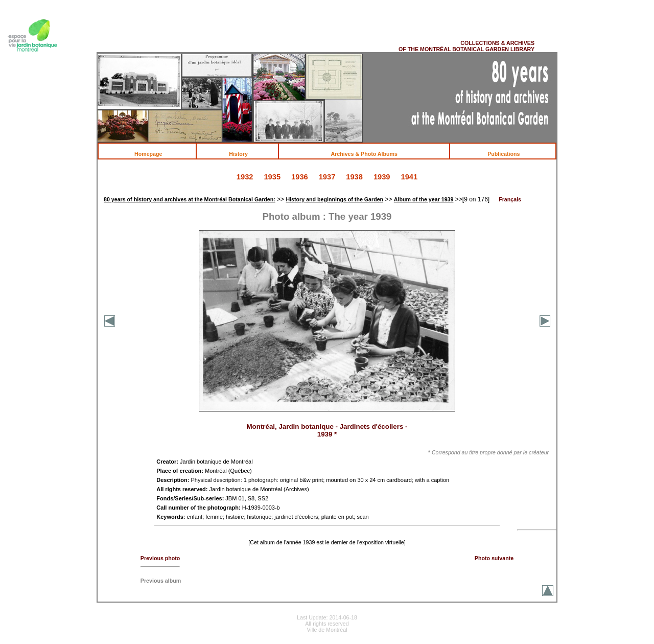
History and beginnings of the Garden (334, 199)
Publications (509, 154)
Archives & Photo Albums (370, 154)
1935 (272, 177)
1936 (300, 177)
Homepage (154, 154)
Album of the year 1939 (424, 199)
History (244, 154)
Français (510, 199)
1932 (245, 177)
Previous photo (160, 558)
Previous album (161, 581)
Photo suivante (494, 558)
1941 (410, 177)
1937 (327, 177)
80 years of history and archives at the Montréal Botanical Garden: (190, 199)
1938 (354, 177)
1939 (382, 177)
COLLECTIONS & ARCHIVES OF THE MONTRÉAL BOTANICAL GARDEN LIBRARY (466, 46)
